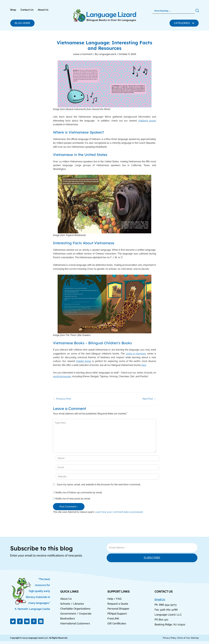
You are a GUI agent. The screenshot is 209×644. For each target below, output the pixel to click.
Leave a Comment (83, 54)
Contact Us (27, 10)
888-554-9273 (168, 605)
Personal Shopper (118, 609)
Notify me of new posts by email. (73, 500)
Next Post (149, 399)
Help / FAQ (114, 599)
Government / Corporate (76, 614)
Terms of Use (184, 638)
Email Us (160, 599)
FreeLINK (113, 619)
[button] (184, 23)
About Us (43, 10)
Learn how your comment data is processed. (119, 513)
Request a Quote (118, 604)
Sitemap (195, 638)
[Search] (174, 11)
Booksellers (68, 619)
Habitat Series (84, 361)
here (144, 365)
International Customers (75, 624)
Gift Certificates (117, 624)
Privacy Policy (170, 638)
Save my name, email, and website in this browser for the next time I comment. (99, 486)
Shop (13, 10)
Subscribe (152, 558)
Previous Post (62, 399)
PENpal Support (117, 614)
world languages (62, 376)
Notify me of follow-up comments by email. (79, 494)
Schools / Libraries (72, 604)
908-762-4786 (169, 610)
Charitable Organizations (75, 609)
